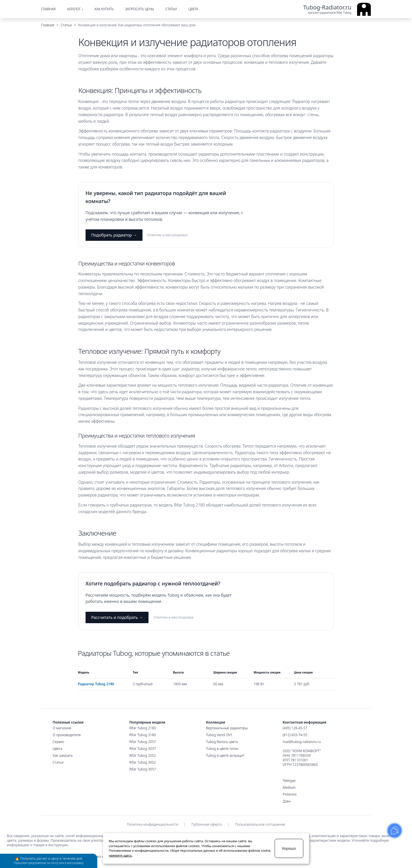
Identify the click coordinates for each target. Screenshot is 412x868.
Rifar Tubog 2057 (143, 742)
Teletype (289, 781)
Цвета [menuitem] (193, 9)
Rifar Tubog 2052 (143, 755)
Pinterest (290, 794)
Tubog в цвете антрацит (225, 755)
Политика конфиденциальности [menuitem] (152, 825)
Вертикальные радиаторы (227, 728)
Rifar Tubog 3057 (143, 769)
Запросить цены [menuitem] (139, 9)
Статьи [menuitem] (171, 9)
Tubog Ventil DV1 (219, 735)
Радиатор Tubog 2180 (96, 684)
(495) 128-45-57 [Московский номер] (295, 728)
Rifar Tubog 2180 (143, 728)
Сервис (59, 742)
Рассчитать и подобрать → (117, 617)
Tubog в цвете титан (222, 749)
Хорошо (289, 848)
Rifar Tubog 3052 (143, 762)
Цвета (57, 749)
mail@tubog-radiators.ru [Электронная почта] (302, 742)
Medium (289, 788)
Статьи (66, 25)
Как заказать (63, 755)
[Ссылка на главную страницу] (337, 9)
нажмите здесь (120, 855)
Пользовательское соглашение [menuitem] (260, 825)
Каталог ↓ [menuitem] (75, 9)
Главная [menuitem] (48, 9)
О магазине (62, 728)
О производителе (67, 735)
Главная (48, 25)
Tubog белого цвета (222, 742)
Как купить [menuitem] (104, 9)
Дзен (287, 801)
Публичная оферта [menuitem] (207, 825)
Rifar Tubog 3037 (143, 749)
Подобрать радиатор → (114, 235)
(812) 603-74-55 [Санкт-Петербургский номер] (295, 735)
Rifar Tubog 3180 (143, 735)
